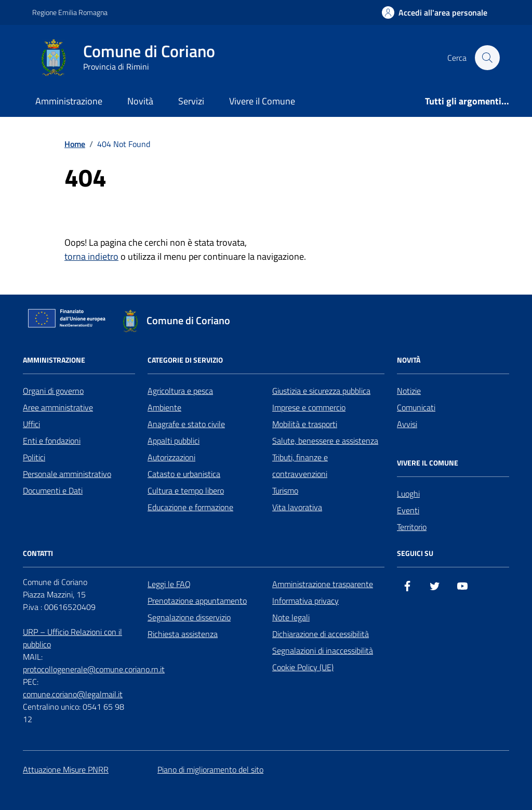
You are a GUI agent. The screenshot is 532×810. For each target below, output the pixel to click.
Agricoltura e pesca (180, 391)
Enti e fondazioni (52, 441)
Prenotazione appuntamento (197, 601)
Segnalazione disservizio (189, 617)
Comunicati (416, 407)
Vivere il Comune (262, 101)
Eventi (408, 510)
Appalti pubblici (174, 441)
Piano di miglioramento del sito (210, 769)
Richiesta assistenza (183, 634)
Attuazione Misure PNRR (66, 769)
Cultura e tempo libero (186, 490)
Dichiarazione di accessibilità (321, 634)
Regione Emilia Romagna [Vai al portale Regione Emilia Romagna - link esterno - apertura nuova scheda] (70, 12)
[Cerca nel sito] (487, 58)
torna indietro (91, 256)
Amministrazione (69, 101)
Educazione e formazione (190, 507)
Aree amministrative (58, 407)
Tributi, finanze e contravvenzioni (300, 466)
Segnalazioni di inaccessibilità (323, 650)
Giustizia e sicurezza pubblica (321, 391)
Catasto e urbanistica (184, 474)
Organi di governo (53, 391)
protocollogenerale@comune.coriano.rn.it (94, 669)
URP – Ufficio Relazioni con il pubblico (72, 638)
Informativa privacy (305, 601)
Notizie (409, 391)
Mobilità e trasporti (305, 424)
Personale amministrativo (67, 474)
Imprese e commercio (309, 407)
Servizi (191, 101)
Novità (140, 101)
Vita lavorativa (297, 507)
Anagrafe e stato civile (186, 424)
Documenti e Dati (53, 490)
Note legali (291, 617)
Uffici (31, 424)
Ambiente (164, 407)
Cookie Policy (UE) (303, 667)
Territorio (412, 527)
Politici (34, 457)
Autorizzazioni (171, 457)
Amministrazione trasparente (323, 584)
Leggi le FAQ (169, 584)
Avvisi (407, 424)
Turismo (285, 490)
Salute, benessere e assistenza (325, 441)
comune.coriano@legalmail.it (73, 694)
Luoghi (408, 494)
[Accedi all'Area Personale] (435, 12)
